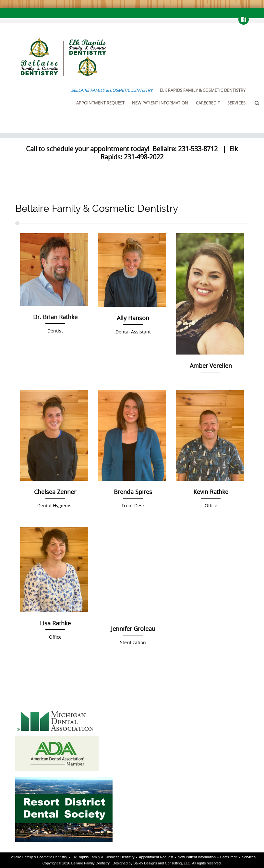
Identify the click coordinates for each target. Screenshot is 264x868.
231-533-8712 (198, 149)
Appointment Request (100, 103)
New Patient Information (160, 103)
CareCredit (208, 103)
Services (236, 103)
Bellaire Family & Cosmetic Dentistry (112, 90)
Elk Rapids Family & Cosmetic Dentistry (203, 90)
